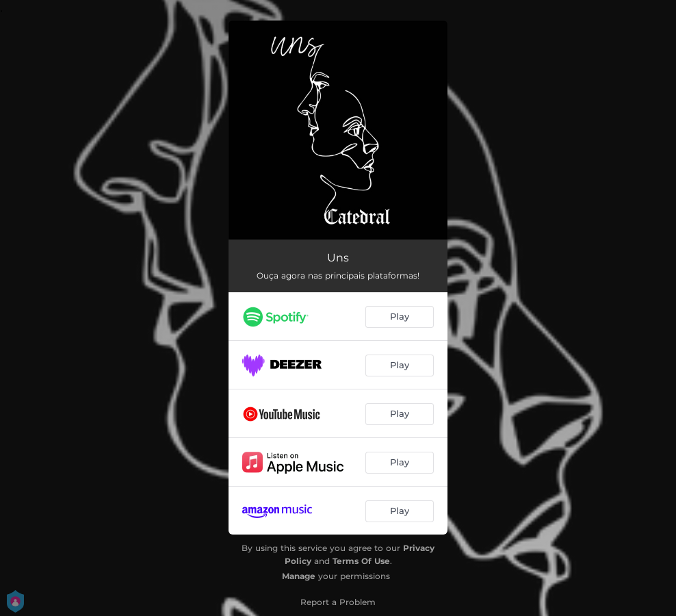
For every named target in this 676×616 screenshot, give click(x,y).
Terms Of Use (361, 561)
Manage (299, 576)
